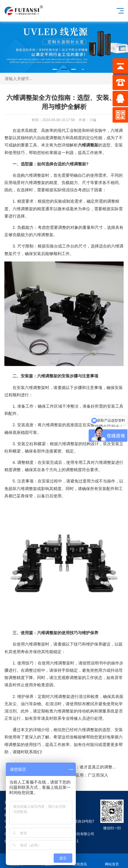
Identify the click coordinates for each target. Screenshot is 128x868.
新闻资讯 (80, 861)
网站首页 (112, 861)
